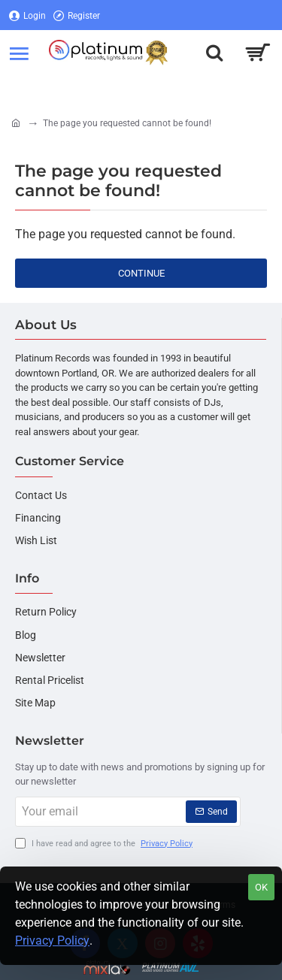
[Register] (77, 15)
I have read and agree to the (105, 844)
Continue (141, 273)
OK (261, 887)
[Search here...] (214, 53)
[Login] (27, 15)
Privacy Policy (52, 941)
